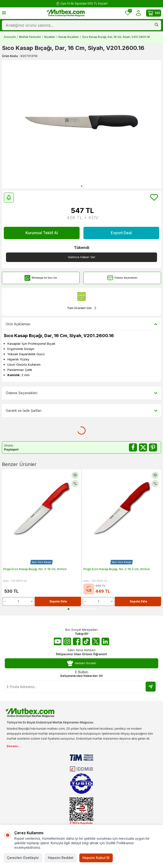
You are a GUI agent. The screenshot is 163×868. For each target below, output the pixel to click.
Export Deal (121, 233)
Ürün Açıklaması (81, 324)
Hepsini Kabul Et (96, 858)
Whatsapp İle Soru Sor (41, 278)
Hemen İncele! (81, 663)
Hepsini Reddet (61, 858)
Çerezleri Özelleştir (23, 858)
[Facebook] (77, 641)
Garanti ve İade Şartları (81, 411)
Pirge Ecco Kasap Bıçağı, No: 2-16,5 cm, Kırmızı (117, 569)
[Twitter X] (96, 641)
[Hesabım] (138, 13)
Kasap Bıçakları (69, 37)
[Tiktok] (86, 641)
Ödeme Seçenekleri (122, 278)
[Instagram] (67, 641)
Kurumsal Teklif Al (42, 233)
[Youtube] (58, 641)
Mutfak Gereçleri (30, 37)
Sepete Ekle (58, 601)
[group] (81, 124)
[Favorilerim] (128, 13)
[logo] (66, 13)
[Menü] (4, 13)
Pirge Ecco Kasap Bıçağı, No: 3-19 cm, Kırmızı (35, 569)
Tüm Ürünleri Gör (82, 308)
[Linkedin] (105, 641)
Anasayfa (10, 37)
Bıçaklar (50, 37)
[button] (82, 186)
